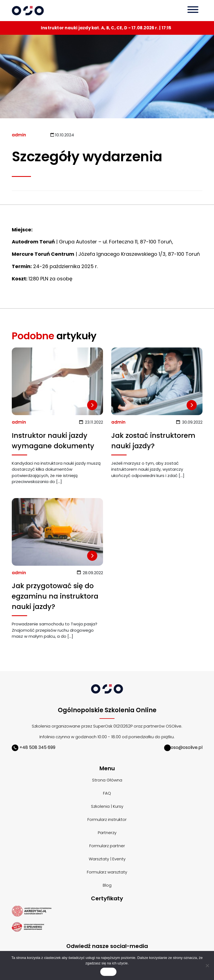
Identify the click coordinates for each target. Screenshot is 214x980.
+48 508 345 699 (34, 747)
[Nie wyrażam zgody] (207, 965)
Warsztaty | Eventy (107, 859)
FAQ (107, 793)
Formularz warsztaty (107, 872)
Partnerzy (107, 833)
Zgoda (108, 972)
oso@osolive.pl (183, 747)
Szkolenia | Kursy (107, 806)
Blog (107, 885)
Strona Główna (107, 780)
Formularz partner (107, 846)
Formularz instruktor (107, 819)
